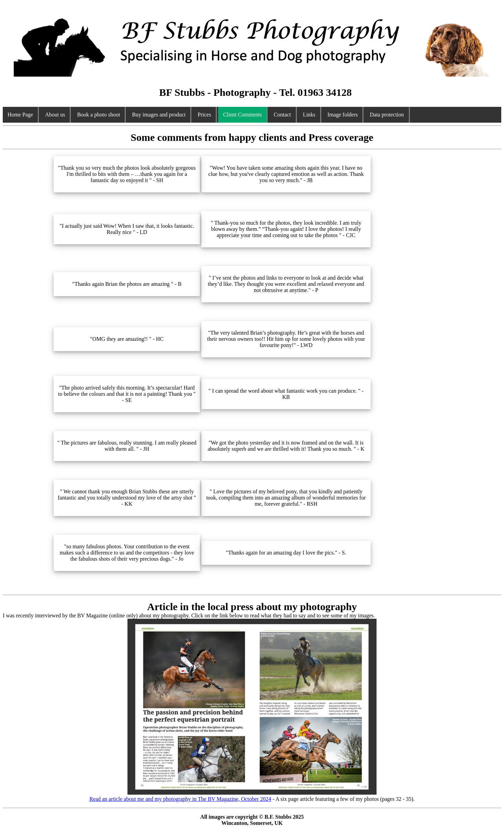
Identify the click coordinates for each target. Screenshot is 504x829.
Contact (282, 115)
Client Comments (242, 115)
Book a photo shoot (98, 115)
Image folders (343, 115)
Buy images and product (159, 115)
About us (55, 115)
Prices (204, 115)
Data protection (387, 115)
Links (309, 115)
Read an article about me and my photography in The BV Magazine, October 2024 (233, 796)
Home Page (20, 115)
